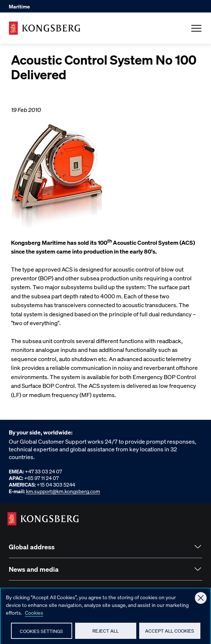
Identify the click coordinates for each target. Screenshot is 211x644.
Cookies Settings (41, 634)
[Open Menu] (196, 28)
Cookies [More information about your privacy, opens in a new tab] (34, 615)
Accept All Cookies (170, 633)
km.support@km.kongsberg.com (63, 491)
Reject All (105, 633)
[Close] (201, 601)
